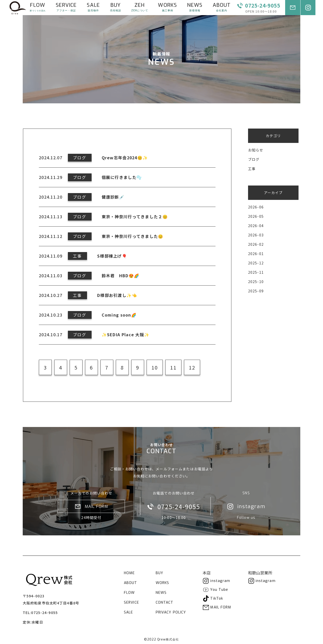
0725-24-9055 (44, 612)
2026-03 (256, 235)
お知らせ (256, 150)
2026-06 (256, 207)
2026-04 (256, 226)
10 (155, 367)
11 (173, 367)
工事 (252, 169)
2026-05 (256, 216)
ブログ (254, 159)
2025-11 (256, 272)
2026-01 (256, 254)
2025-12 (256, 263)
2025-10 (256, 282)
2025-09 (256, 291)
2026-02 (256, 244)
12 (192, 367)
